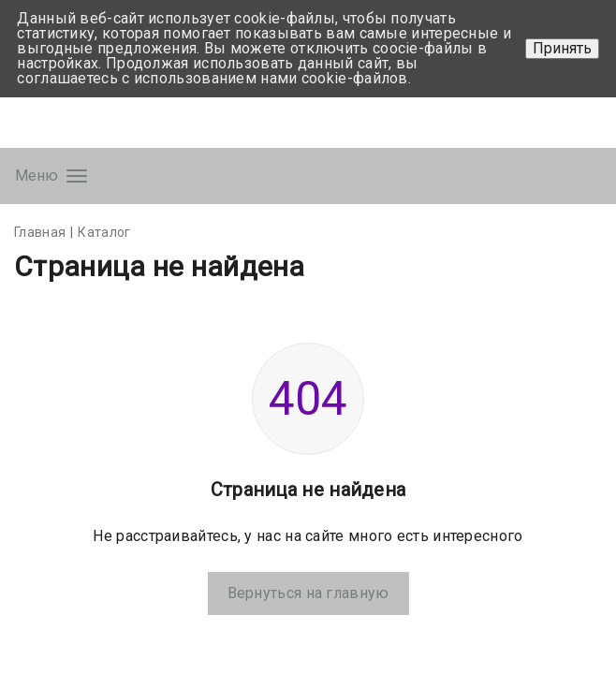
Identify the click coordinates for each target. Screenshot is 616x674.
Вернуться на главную (308, 593)
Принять (562, 48)
